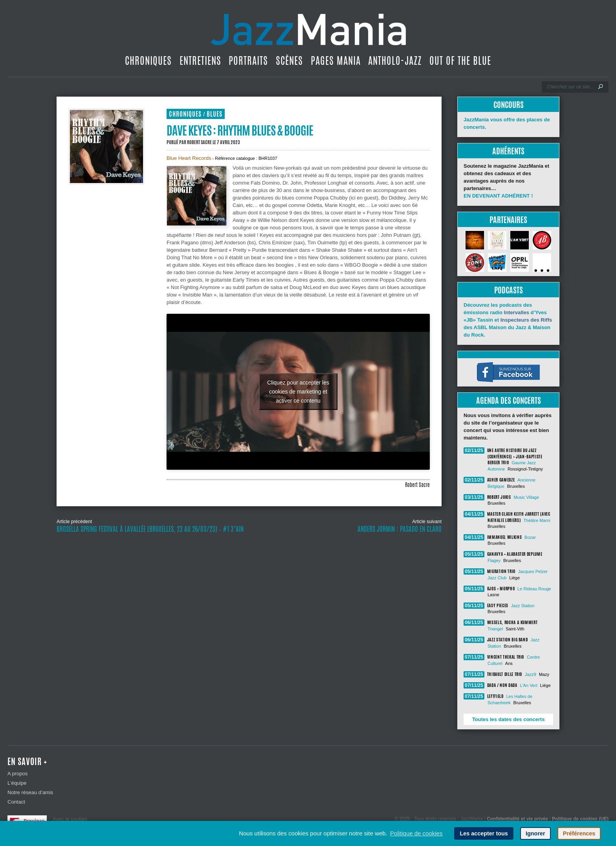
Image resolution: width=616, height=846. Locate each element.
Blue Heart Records (189, 158)
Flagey (494, 560)
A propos (17, 774)
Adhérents (508, 151)
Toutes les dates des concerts (509, 719)
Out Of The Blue (460, 60)
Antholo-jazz (395, 60)
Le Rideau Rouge (534, 589)
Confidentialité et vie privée (517, 819)
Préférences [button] (579, 833)
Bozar (530, 537)
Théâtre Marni (537, 520)
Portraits (248, 60)
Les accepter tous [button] (484, 833)
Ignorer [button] (535, 833)
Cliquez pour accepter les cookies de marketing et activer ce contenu (298, 392)
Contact (16, 802)
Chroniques (148, 60)
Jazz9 (531, 674)
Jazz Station (523, 606)
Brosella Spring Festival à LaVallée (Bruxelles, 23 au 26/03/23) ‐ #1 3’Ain (150, 529)
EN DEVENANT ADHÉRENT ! (498, 196)
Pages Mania (336, 60)
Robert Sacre (199, 142)
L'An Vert (528, 685)
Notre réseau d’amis (30, 792)
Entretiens (200, 60)
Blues (214, 114)
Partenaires (508, 220)
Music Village (526, 497)
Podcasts (509, 290)
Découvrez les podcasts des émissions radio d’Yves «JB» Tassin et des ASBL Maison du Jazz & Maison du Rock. (508, 320)
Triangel (495, 629)
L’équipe (17, 783)
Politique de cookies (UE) (580, 819)
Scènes (289, 60)
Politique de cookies (416, 833)
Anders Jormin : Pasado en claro (400, 529)
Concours (509, 105)
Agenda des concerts (509, 400)
